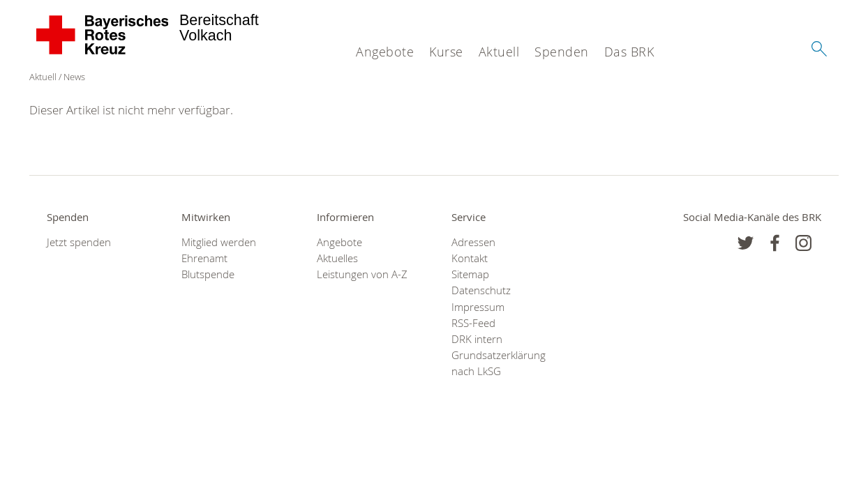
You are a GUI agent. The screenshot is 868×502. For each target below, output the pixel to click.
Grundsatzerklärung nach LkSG (499, 363)
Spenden (562, 52)
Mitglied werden (219, 242)
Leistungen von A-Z (362, 274)
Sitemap (470, 274)
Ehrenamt (204, 258)
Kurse (446, 52)
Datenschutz (481, 290)
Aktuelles (337, 258)
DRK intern (477, 339)
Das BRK (629, 52)
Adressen (473, 242)
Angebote (385, 52)
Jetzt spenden (79, 242)
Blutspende (208, 274)
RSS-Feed (473, 323)
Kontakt (470, 258)
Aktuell (499, 52)
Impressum (478, 307)
